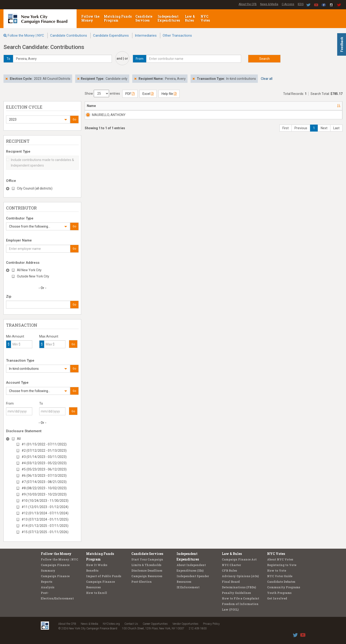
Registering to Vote (282, 565)
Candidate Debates (281, 582)
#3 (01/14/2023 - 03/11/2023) (44, 457)
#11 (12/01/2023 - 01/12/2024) (45, 507)
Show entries (102, 93)
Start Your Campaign (147, 559)
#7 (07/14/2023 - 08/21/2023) (44, 482)
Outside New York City (33, 276)
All (19, 439)
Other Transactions (177, 35)
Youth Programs (279, 593)
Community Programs (284, 587)
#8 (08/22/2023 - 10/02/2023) (44, 488)
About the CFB (248, 4)
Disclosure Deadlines (147, 570)
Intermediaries (146, 35)
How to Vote (277, 570)
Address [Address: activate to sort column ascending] (131, 106)
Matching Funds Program (118, 18)
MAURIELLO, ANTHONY (104, 115)
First (286, 133)
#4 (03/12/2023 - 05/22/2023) (44, 463)
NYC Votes (205, 18)
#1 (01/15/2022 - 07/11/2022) (44, 444)
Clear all (267, 79)
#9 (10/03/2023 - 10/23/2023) (44, 494)
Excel (148, 94)
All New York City (29, 270)
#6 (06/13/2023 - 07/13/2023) (44, 476)
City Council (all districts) (35, 188)
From (10, 403)
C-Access (288, 4)
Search (264, 59)
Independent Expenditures (169, 18)
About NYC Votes (280, 559)
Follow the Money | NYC (26, 35)
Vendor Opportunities (185, 624)
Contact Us (131, 624)
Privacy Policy (211, 624)
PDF (130, 94)
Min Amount (15, 336)
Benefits (92, 570)
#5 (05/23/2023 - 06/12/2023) (44, 469)
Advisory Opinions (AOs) (240, 576)
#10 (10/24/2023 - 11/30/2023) (45, 501)
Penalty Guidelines (236, 593)
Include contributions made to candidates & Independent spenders (40, 163)
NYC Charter (231, 565)
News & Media (269, 4)
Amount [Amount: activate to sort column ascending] (295, 106)
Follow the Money (90, 18)
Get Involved (277, 598)
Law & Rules (190, 18)
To (41, 403)
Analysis (48, 587)
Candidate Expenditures (111, 35)
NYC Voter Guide (280, 576)
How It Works (97, 565)
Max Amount (49, 336)
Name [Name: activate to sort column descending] (91, 106)
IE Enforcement (188, 587)
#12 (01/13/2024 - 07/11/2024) (45, 513)
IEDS (301, 4)
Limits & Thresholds (146, 565)
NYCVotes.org (111, 624)
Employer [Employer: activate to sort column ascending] (215, 106)
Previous (301, 133)
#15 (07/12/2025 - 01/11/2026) (45, 532)
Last (336, 133)
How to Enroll (97, 593)
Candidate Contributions (69, 35)
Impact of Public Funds (104, 576)
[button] (38, 119)
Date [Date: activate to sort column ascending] (271, 106)
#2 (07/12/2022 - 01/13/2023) (44, 451)
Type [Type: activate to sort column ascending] (314, 106)
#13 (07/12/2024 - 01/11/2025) (45, 519)
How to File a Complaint (241, 598)
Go (74, 119)
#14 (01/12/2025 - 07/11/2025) (45, 526)
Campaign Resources (147, 576)
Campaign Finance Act (239, 559)
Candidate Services (144, 18)
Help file (169, 94)
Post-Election (142, 582)
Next (324, 133)
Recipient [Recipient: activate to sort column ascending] (173, 106)
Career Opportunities (155, 624)
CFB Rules (229, 570)
